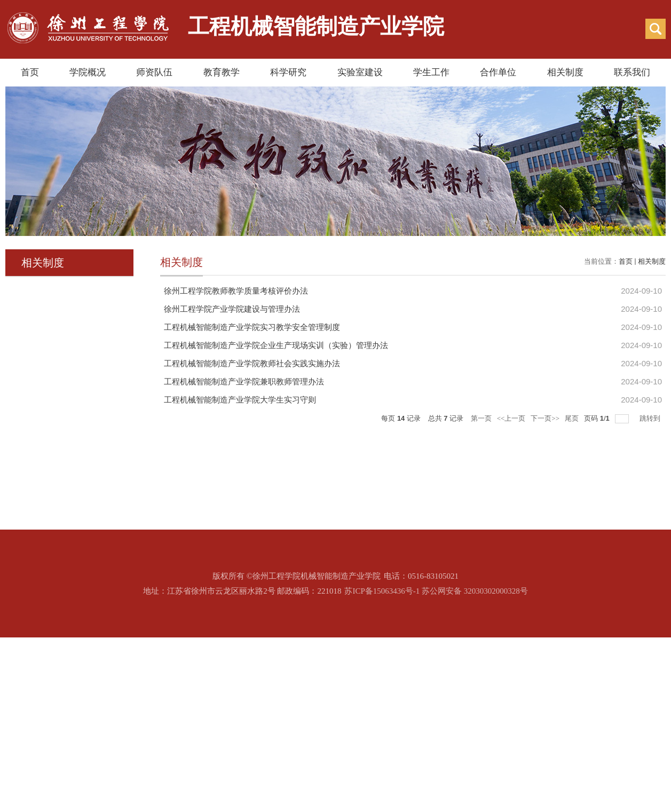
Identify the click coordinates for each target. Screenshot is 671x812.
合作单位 (498, 72)
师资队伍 (154, 72)
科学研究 (288, 72)
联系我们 (632, 72)
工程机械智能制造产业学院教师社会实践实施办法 (252, 364)
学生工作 (431, 72)
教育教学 (222, 72)
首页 (30, 72)
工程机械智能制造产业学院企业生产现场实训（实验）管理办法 (276, 345)
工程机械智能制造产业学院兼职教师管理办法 (244, 382)
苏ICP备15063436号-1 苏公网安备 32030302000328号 (436, 591)
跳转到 (651, 418)
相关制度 (565, 72)
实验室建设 (360, 72)
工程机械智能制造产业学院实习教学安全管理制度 (252, 327)
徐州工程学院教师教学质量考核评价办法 (236, 291)
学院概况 (88, 72)
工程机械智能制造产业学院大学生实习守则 (240, 400)
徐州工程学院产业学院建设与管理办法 (232, 309)
